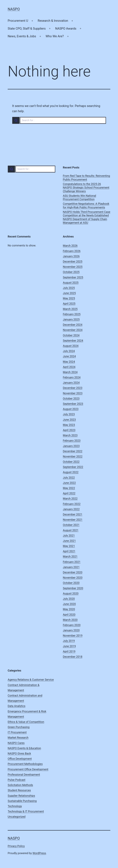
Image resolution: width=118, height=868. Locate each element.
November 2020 (73, 578)
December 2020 (73, 572)
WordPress (39, 853)
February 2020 (72, 625)
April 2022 (69, 493)
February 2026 (72, 251)
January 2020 (71, 630)
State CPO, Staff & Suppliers (27, 29)
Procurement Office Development (28, 769)
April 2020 (69, 615)
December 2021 (73, 514)
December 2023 (73, 388)
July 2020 (69, 599)
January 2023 (71, 446)
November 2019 (73, 636)
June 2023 (69, 420)
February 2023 (72, 441)
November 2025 (73, 267)
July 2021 (69, 535)
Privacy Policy (16, 846)
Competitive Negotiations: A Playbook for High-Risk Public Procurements (86, 205)
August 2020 (71, 593)
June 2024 (69, 356)
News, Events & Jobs (22, 36)
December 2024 (73, 325)
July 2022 (69, 478)
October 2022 (71, 462)
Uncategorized (17, 817)
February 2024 (72, 377)
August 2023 (71, 409)
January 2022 (71, 509)
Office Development (20, 759)
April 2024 (69, 367)
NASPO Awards (66, 29)
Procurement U (18, 21)
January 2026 (71, 256)
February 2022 (72, 504)
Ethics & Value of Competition (26, 722)
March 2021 (70, 556)
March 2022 (70, 498)
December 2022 (73, 451)
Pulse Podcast (17, 780)
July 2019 (69, 641)
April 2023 (69, 430)
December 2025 (73, 261)
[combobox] (59, 120)
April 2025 (69, 304)
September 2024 (73, 341)
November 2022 (73, 456)
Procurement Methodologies (25, 764)
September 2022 (73, 467)
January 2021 (71, 567)
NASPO (14, 9)
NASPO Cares (16, 743)
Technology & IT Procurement (26, 811)
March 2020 (70, 620)
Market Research (18, 738)
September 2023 (73, 404)
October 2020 (71, 583)
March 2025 (70, 309)
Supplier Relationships (21, 796)
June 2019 (69, 646)
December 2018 (73, 657)
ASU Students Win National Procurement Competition (79, 197)
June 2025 (69, 293)
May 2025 (69, 298)
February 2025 (72, 314)
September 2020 (73, 588)
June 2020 (69, 604)
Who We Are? (55, 36)
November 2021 (73, 520)
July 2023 (69, 414)
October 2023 (71, 398)
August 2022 (71, 472)
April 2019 (69, 651)
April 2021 (69, 551)
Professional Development (24, 775)
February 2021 (72, 562)
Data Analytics (17, 706)
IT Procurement (17, 732)
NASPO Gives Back (19, 753)
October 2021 (71, 525)
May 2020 (69, 609)
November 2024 (73, 330)
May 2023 (69, 425)
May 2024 (69, 362)
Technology (15, 806)
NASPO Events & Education (24, 748)
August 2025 (71, 283)
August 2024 (71, 346)
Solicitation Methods (20, 785)
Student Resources (19, 790)
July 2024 (69, 351)
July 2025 (69, 288)
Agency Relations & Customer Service (31, 680)
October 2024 (71, 335)
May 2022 (69, 488)
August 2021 (71, 530)
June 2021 (69, 541)
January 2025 (71, 319)
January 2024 (71, 383)
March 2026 (70, 246)
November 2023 (73, 393)
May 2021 (69, 546)
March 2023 (70, 435)
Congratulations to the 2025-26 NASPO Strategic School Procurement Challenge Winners (86, 188)
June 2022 (69, 483)
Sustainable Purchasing (22, 801)
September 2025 (73, 277)
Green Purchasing (19, 727)
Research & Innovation (53, 21)
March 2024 (70, 372)
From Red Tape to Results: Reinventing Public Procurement (86, 178)
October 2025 (71, 272)
